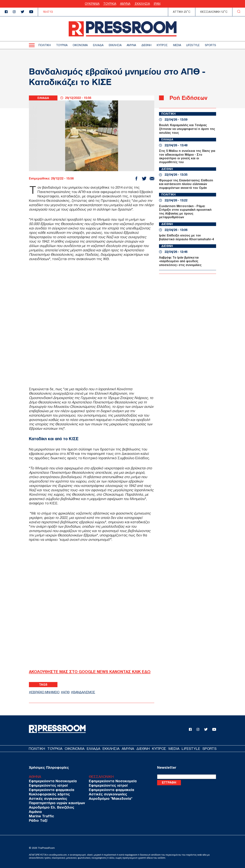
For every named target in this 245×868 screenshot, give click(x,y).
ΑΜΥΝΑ (125, 4)
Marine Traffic (40, 816)
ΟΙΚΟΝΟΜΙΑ (80, 45)
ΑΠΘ (68, 692)
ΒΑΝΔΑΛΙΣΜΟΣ (87, 692)
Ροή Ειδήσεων (189, 98)
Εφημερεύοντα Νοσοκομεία (51, 781)
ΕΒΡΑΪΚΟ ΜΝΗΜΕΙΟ (46, 692)
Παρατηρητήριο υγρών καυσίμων (55, 803)
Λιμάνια (35, 811)
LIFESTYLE (193, 45)
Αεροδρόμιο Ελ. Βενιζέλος (50, 807)
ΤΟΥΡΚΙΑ (110, 4)
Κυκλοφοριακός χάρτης (48, 794)
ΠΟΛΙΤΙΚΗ (45, 45)
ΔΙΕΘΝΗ (146, 45)
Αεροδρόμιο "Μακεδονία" (105, 798)
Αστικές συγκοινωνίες (47, 798)
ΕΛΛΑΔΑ (98, 45)
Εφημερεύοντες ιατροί (47, 785)
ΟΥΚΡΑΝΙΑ (92, 4)
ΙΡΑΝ (157, 4)
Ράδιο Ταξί (37, 820)
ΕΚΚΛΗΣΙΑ (142, 4)
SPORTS (210, 45)
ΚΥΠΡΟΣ (162, 45)
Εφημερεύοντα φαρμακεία (50, 790)
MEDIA (177, 45)
